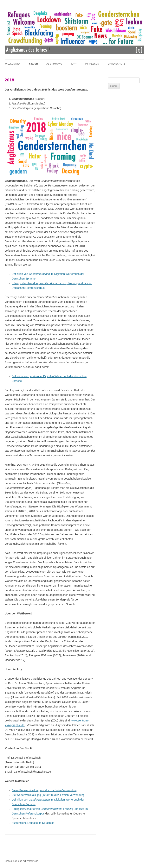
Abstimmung (54, 64)
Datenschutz (116, 64)
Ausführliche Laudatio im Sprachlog (33, 823)
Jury (74, 64)
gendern (34, 376)
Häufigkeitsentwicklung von (28, 283)
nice (86, 283)
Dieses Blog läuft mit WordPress (21, 861)
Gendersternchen (39, 274)
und (81, 283)
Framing (73, 283)
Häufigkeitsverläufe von (26, 809)
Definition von (20, 274)
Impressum (92, 64)
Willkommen (13, 64)
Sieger (33, 64)
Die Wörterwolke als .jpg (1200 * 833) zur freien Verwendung (48, 795)
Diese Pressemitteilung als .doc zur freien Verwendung (45, 790)
